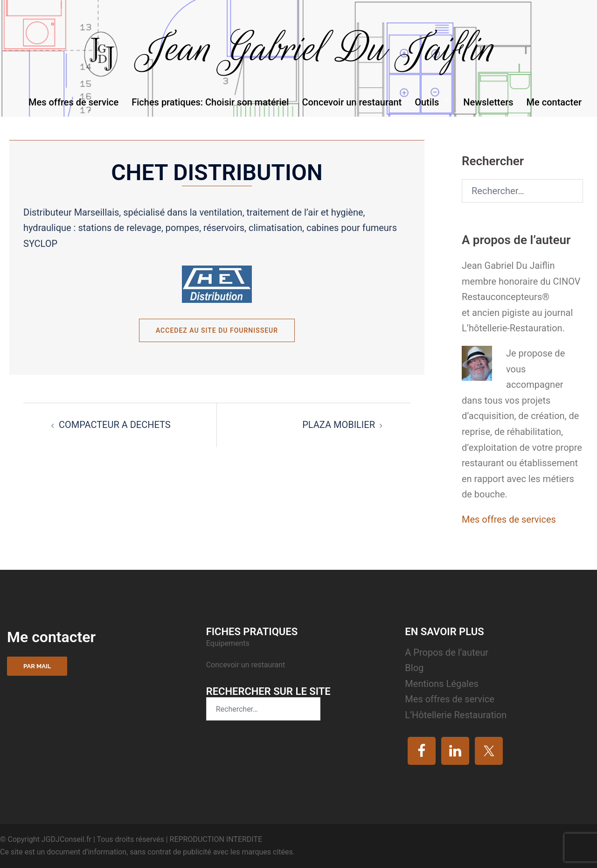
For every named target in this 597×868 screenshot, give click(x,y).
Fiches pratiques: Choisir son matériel (210, 102)
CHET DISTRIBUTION (217, 172)
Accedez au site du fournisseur (217, 330)
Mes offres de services (509, 519)
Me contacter (554, 102)
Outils (427, 102)
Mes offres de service (73, 102)
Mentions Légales (442, 684)
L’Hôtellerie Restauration (456, 715)
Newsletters (488, 102)
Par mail (37, 666)
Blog (414, 668)
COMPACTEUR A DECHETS (115, 425)
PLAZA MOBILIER (339, 425)
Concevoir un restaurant (352, 102)
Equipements (229, 643)
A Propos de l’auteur (447, 652)
